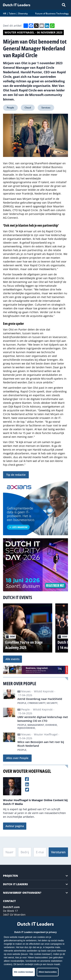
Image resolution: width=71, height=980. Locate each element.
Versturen (58, 852)
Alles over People (17, 758)
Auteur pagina (15, 826)
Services (46, 108)
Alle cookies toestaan (24, 972)
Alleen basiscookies (48, 972)
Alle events (12, 659)
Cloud (28, 108)
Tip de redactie (16, 475)
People (10, 108)
